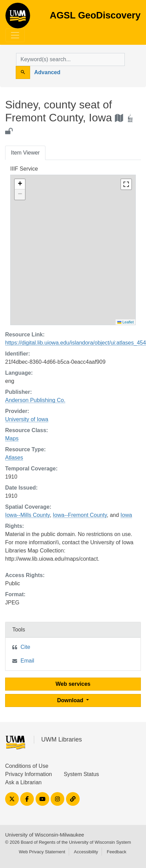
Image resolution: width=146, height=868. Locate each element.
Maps (12, 438)
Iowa (126, 515)
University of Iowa (27, 419)
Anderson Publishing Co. (35, 400)
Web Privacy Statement (42, 852)
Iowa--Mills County (27, 515)
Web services (73, 684)
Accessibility (86, 852)
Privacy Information (29, 774)
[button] (20, 184)
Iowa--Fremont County (80, 515)
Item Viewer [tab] (25, 153)
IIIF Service (24, 169)
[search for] (70, 59)
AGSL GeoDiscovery (18, 18)
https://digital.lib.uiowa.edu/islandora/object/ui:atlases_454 (76, 343)
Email (27, 661)
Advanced (47, 72)
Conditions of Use (27, 766)
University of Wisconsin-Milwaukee (45, 835)
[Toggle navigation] (15, 35)
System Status (81, 774)
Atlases (14, 458)
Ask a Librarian (23, 782)
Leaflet (125, 322)
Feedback (116, 852)
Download (71, 700)
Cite (25, 647)
